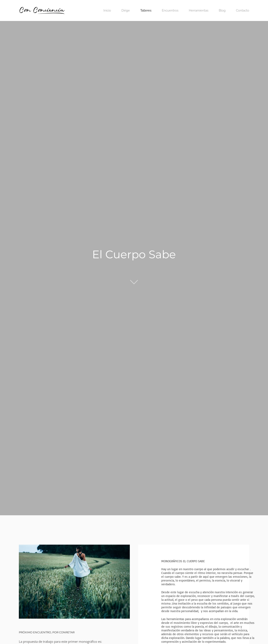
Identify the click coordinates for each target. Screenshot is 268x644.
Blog (222, 10)
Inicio (107, 10)
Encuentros (170, 10)
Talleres (146, 10)
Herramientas (199, 10)
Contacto (243, 10)
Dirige (126, 10)
